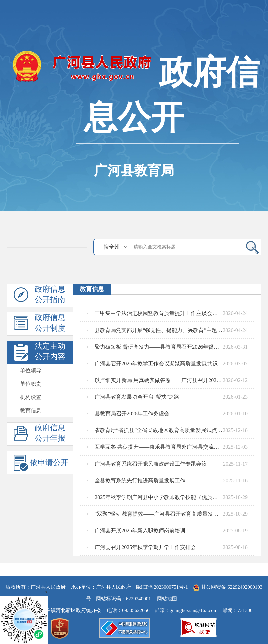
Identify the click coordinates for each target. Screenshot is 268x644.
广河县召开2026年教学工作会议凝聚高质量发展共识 (152, 364)
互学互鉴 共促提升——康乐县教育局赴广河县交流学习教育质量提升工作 (155, 447)
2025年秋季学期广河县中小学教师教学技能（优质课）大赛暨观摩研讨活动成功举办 (155, 497)
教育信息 (31, 411)
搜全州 (112, 247)
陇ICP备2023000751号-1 (162, 587)
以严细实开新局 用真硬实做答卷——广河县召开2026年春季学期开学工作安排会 (155, 380)
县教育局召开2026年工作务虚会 (128, 414)
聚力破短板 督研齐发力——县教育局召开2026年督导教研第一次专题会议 (155, 347)
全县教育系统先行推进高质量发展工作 (136, 481)
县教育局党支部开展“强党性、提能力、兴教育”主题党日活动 (155, 330)
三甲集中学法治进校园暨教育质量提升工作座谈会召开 (155, 313)
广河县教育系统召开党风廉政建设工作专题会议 (147, 464)
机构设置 (31, 397)
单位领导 (31, 370)
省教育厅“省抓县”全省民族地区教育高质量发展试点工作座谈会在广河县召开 (155, 430)
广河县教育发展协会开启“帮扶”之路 (133, 397)
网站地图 (167, 599)
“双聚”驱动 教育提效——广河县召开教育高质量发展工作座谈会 (155, 514)
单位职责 (31, 384)
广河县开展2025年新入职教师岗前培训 (136, 531)
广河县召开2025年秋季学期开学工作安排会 (141, 547)
